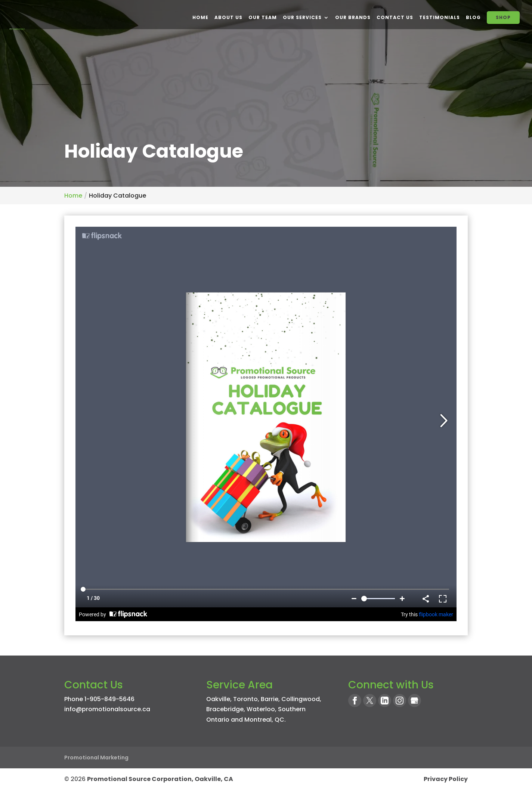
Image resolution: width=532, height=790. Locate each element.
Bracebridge (225, 709)
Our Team (263, 17)
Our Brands (353, 17)
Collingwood (301, 699)
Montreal (258, 720)
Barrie (270, 699)
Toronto (245, 699)
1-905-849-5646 (109, 699)
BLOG (473, 17)
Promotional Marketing (96, 758)
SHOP (503, 17)
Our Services (302, 17)
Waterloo (261, 709)
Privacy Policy (446, 779)
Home (200, 17)
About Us (228, 17)
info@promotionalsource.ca (107, 709)
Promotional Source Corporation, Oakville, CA (160, 779)
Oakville (218, 699)
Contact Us (395, 17)
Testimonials (440, 17)
